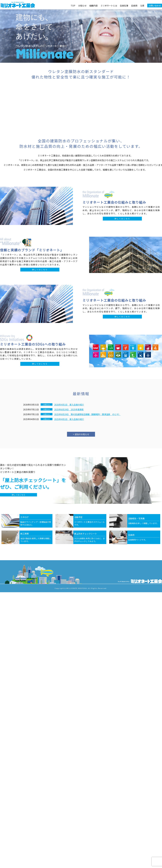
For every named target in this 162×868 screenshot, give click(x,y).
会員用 (134, 6)
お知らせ (82, 6)
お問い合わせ (155, 6)
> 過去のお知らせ (81, 434)
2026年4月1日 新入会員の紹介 (69, 405)
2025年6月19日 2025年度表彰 (69, 409)
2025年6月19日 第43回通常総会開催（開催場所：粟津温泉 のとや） (87, 414)
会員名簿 (124, 6)
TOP (73, 6)
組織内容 (94, 6)
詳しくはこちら (122, 219)
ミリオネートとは (109, 6)
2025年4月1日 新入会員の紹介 (69, 419)
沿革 (142, 6)
